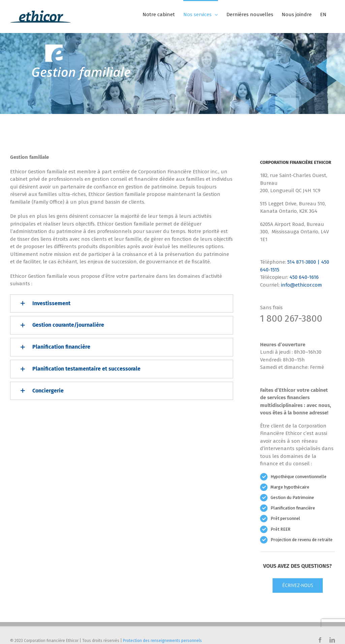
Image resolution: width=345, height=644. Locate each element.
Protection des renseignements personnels (162, 641)
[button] (122, 304)
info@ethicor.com (302, 285)
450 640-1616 (304, 277)
